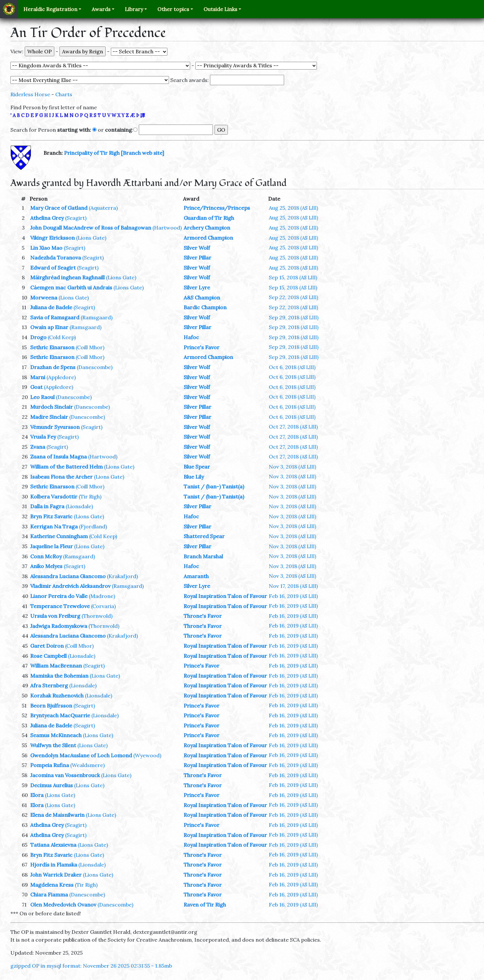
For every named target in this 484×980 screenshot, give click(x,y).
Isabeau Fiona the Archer (61, 477)
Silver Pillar (197, 258)
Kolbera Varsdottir (54, 497)
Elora (37, 795)
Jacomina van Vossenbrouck (65, 775)
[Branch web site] (143, 153)
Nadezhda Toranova (56, 258)
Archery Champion (207, 228)
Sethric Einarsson (52, 347)
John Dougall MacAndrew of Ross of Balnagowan (91, 228)
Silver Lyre (197, 287)
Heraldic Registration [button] (50, 9)
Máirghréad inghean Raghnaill (67, 277)
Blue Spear (197, 467)
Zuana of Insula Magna (59, 457)
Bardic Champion (205, 307)
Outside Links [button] (220, 9)
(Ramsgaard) (97, 317)
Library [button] (134, 9)
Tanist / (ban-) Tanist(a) (214, 486)
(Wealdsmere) (87, 765)
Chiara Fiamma (49, 894)
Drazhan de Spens (53, 367)
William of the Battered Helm (66, 467)
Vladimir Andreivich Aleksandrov (70, 586)
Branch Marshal (203, 556)
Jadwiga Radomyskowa (59, 626)
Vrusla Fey (43, 437)
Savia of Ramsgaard (55, 317)
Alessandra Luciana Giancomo (68, 576)
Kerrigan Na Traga (54, 526)
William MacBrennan (56, 666)
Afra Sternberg (49, 685)
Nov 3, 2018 (293, 467)
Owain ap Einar (49, 327)
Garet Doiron (47, 646)
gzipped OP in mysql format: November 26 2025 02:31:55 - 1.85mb (91, 966)
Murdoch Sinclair (52, 407)
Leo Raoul (42, 397)
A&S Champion (202, 298)
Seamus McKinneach (56, 735)
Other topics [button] (173, 9)
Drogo (38, 337)
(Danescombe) (95, 367)
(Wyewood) (147, 755)
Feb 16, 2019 (293, 596)
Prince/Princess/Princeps (217, 208)
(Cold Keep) (62, 337)
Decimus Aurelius (52, 785)
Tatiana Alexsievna (53, 845)
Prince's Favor (202, 347)
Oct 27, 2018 (293, 427)
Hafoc (191, 337)
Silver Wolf (197, 248)
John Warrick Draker (56, 875)
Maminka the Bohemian (59, 676)
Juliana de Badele (51, 307)
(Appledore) (61, 377)
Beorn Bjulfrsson (51, 706)
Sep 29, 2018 (294, 317)
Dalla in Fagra (47, 506)
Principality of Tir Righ (92, 153)
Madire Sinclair (49, 417)
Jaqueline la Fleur (52, 546)
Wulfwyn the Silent (53, 745)
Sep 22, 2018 (294, 297)
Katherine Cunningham (59, 536)
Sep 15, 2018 (293, 277)
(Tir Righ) (90, 497)
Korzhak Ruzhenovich (57, 695)
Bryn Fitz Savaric (51, 516)
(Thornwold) (97, 616)
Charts (64, 94)
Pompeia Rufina (50, 765)
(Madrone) (102, 596)
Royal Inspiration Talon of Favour (225, 596)
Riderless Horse (30, 94)
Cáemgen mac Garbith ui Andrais (71, 287)
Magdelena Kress (52, 885)
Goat (36, 387)
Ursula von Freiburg (55, 616)
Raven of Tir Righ (205, 905)
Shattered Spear (204, 536)
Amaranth (196, 576)
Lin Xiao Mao (46, 248)
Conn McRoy (46, 556)
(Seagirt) (76, 218)
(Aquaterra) (103, 208)
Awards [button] (101, 9)
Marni (38, 377)
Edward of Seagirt (53, 268)
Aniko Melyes (46, 566)
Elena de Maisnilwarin (57, 815)
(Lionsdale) (79, 506)
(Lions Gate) (91, 238)
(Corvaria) (103, 606)
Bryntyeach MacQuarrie (60, 715)
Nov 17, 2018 (293, 586)
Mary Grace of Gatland (59, 208)
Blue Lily (194, 477)
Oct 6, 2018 (292, 367)
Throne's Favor (203, 616)
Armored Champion (208, 238)
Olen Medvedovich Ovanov (63, 905)
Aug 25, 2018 (294, 208)
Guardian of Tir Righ (209, 218)
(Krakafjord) (122, 576)
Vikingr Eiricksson (52, 238)
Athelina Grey (47, 218)
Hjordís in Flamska (54, 865)
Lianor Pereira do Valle (59, 596)
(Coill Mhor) (90, 347)
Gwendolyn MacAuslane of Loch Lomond (81, 755)
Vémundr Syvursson (55, 427)
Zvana (38, 447)
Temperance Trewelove (60, 606)
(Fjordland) (93, 526)
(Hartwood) (167, 228)
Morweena (44, 298)
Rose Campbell (48, 656)
